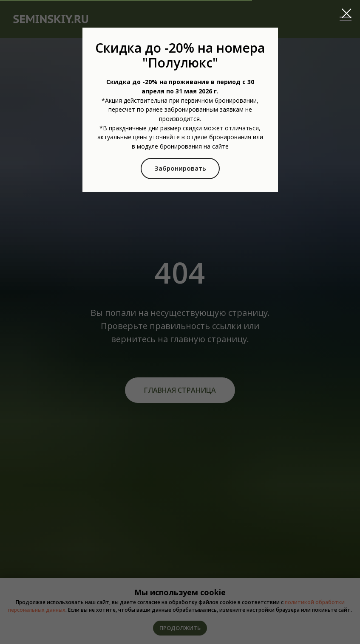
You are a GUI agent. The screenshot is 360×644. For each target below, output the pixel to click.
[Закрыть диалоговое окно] (347, 13)
